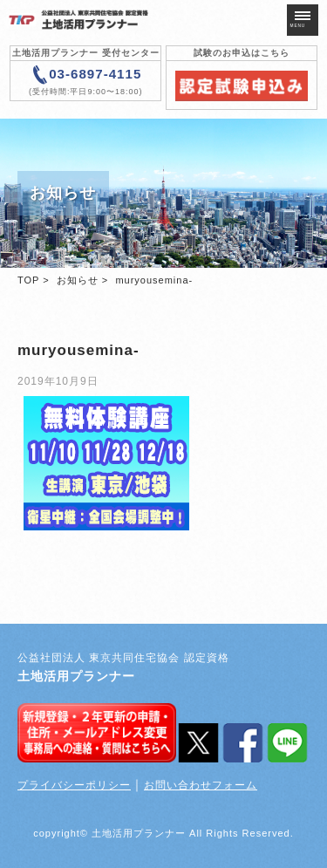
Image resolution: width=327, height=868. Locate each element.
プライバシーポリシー (74, 785)
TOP (28, 280)
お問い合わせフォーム (201, 785)
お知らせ (78, 280)
